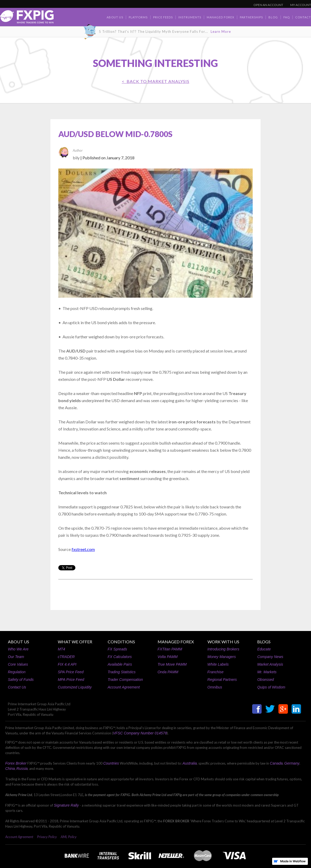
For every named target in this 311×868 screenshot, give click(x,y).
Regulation (17, 672)
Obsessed (265, 680)
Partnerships (251, 17)
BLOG (273, 17)
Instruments (190, 17)
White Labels (218, 664)
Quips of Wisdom (271, 687)
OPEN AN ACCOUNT (268, 5)
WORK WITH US (223, 642)
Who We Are (18, 649)
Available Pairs (120, 664)
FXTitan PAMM (170, 649)
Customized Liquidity (75, 687)
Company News (270, 657)
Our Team (16, 657)
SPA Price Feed (71, 672)
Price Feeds (163, 17)
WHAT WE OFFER (75, 642)
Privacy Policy (47, 837)
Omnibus (215, 687)
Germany (292, 763)
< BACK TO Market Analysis (156, 81)
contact (303, 17)
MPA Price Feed (71, 680)
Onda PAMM (168, 672)
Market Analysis (270, 664)
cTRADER (66, 657)
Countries (111, 763)
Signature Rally (66, 805)
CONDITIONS (121, 642)
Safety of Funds (21, 680)
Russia (22, 769)
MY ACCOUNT (301, 5)
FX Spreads (117, 649)
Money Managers (222, 657)
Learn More (221, 31)
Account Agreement (124, 687)
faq (287, 17)
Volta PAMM (168, 657)
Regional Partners (222, 680)
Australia (190, 763)
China (10, 769)
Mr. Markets (267, 672)
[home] (27, 18)
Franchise (216, 672)
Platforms (138, 17)
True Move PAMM (172, 664)
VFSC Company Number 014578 (140, 733)
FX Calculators (120, 657)
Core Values (18, 664)
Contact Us (17, 687)
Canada (276, 763)
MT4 (61, 649)
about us (115, 17)
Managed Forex (221, 17)
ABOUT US (19, 642)
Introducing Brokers (223, 649)
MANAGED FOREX (176, 642)
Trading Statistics (122, 672)
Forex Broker (16, 763)
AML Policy (69, 837)
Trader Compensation (125, 680)
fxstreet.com (83, 549)
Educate (264, 649)
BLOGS (264, 642)
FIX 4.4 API (67, 664)
